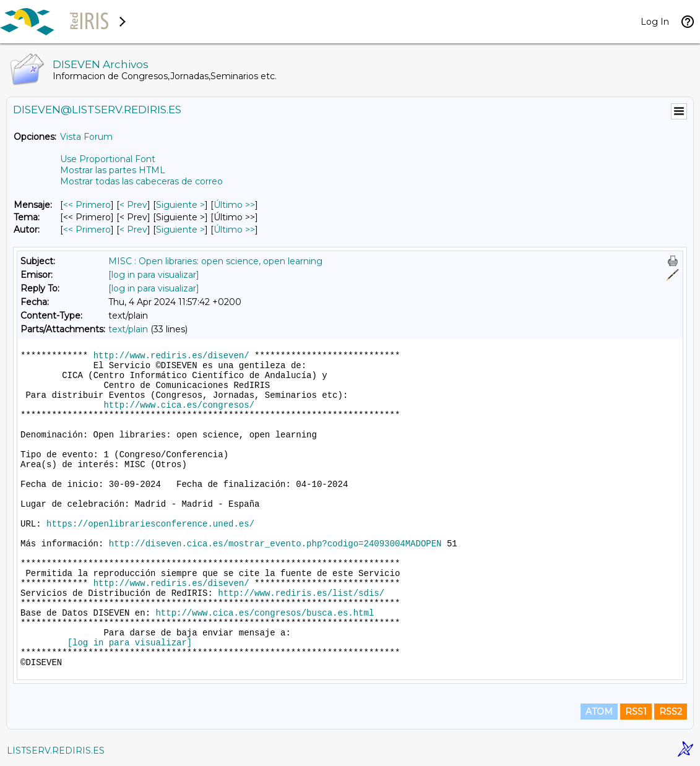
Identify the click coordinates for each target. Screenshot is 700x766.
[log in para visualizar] (154, 275)
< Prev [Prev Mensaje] (133, 205)
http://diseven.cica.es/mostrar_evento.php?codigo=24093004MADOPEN (275, 544)
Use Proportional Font (108, 159)
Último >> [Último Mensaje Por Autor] (234, 230)
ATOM (599, 712)
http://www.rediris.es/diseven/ (171, 356)
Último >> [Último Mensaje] (234, 205)
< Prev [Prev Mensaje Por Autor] (133, 230)
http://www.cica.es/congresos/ (179, 405)
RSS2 (671, 712)
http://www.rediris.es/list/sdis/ (301, 593)
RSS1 (636, 712)
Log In (655, 22)
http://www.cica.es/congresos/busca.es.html (265, 613)
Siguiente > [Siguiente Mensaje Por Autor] (180, 230)
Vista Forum (86, 137)
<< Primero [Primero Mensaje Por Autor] (87, 230)
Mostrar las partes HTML (113, 170)
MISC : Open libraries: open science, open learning (215, 261)
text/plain (128, 329)
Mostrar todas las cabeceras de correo (141, 181)
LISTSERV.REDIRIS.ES (56, 751)
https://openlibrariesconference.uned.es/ (150, 524)
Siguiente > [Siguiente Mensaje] (180, 205)
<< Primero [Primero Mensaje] (87, 205)
